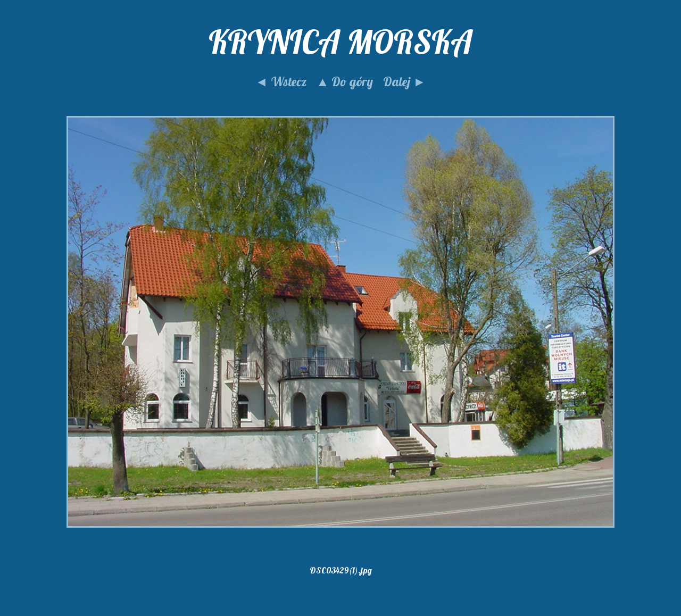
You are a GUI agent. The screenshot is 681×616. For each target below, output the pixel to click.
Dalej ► (404, 81)
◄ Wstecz (281, 81)
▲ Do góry (345, 81)
